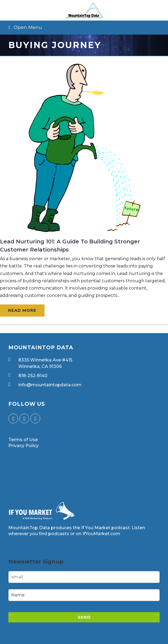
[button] (84, 27)
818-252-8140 (33, 376)
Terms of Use (23, 440)
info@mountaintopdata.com (50, 385)
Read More (22, 310)
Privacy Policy (23, 446)
